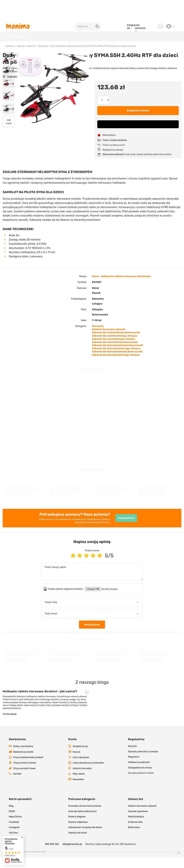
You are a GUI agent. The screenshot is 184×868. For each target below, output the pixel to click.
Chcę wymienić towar (24, 779)
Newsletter (78, 790)
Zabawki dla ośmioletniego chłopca (114, 349)
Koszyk (76, 762)
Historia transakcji (82, 779)
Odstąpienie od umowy (140, 778)
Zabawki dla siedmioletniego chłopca (115, 346)
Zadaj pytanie (126, 529)
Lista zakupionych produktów (88, 773)
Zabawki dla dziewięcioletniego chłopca (116, 359)
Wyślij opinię (92, 635)
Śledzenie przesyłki (23, 762)
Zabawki (31, 56)
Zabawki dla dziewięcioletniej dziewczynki (118, 356)
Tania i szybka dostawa (115, 151)
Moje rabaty (79, 784)
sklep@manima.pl (72, 855)
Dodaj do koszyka (138, 121)
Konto (73, 750)
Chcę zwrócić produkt (25, 773)
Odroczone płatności (113, 165)
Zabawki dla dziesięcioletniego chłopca (116, 365)
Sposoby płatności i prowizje (143, 762)
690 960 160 (52, 855)
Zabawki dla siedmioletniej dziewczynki (116, 343)
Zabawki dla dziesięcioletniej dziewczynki (117, 362)
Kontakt (17, 784)
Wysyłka (132, 757)
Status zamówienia (23, 757)
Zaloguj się (131, 26)
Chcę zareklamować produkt (28, 768)
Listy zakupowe (140, 26)
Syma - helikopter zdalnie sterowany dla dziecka (121, 287)
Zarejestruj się (80, 757)
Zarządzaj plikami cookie (141, 783)
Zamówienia (17, 750)
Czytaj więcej (9, 724)
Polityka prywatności (139, 773)
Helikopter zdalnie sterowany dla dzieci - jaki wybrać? (40, 702)
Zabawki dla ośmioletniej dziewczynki (115, 353)
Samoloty (43, 56)
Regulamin (134, 767)
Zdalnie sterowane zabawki (109, 340)
